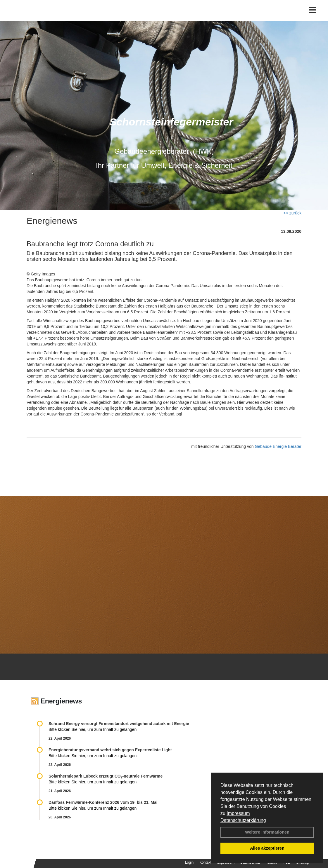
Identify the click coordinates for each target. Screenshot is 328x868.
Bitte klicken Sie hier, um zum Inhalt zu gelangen (93, 729)
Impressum (238, 813)
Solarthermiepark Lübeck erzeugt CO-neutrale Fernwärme (106, 776)
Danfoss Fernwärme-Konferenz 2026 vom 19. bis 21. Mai (103, 802)
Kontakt (205, 862)
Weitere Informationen (267, 832)
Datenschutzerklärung (243, 820)
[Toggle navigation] (312, 17)
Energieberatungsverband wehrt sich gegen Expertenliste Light (110, 750)
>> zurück (292, 213)
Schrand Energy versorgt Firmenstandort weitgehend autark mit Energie (119, 724)
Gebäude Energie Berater (278, 446)
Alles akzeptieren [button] (267, 848)
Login (189, 862)
